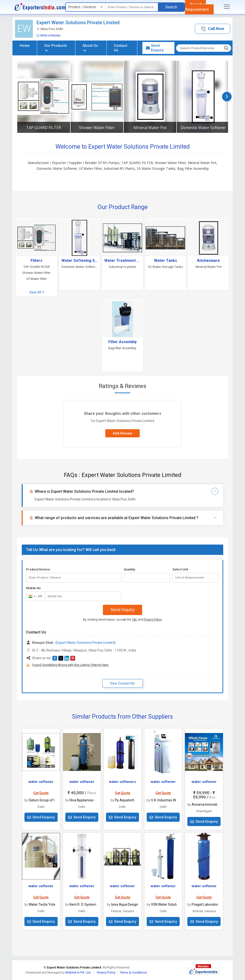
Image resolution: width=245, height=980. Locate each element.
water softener (41, 782)
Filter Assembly (122, 342)
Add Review (122, 433)
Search (171, 7)
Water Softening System (80, 261)
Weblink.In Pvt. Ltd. (78, 972)
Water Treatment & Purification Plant (122, 261)
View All (36, 292)
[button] (212, 29)
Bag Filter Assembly (122, 348)
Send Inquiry (122, 610)
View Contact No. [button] (123, 683)
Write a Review (48, 35)
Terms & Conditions (133, 972)
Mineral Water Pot (150, 128)
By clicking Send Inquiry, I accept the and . (123, 620)
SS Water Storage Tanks (165, 267)
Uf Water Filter (37, 279)
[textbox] (132, 7)
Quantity (129, 569)
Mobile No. (34, 588)
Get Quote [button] (41, 793)
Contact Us (121, 48)
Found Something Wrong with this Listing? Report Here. (71, 665)
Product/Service (38, 569)
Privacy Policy (153, 620)
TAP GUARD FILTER (44, 128)
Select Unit (180, 569)
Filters (36, 261)
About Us (90, 47)
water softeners (122, 782)
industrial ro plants (122, 267)
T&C (134, 620)
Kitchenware (209, 261)
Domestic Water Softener (203, 128)
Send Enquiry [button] (155, 48)
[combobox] (35, 596)
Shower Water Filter (97, 128)
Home (25, 46)
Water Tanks (166, 261)
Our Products (56, 47)
